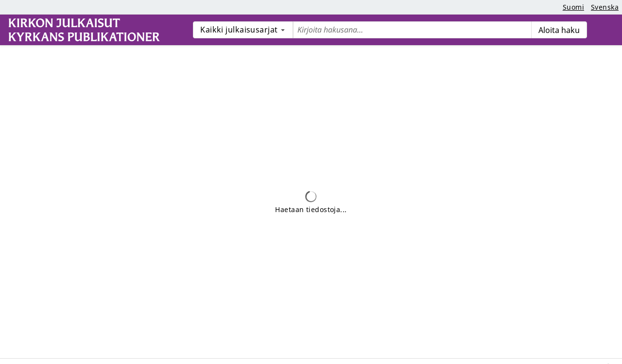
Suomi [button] (573, 7)
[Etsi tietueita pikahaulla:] (412, 30)
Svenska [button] (605, 7)
